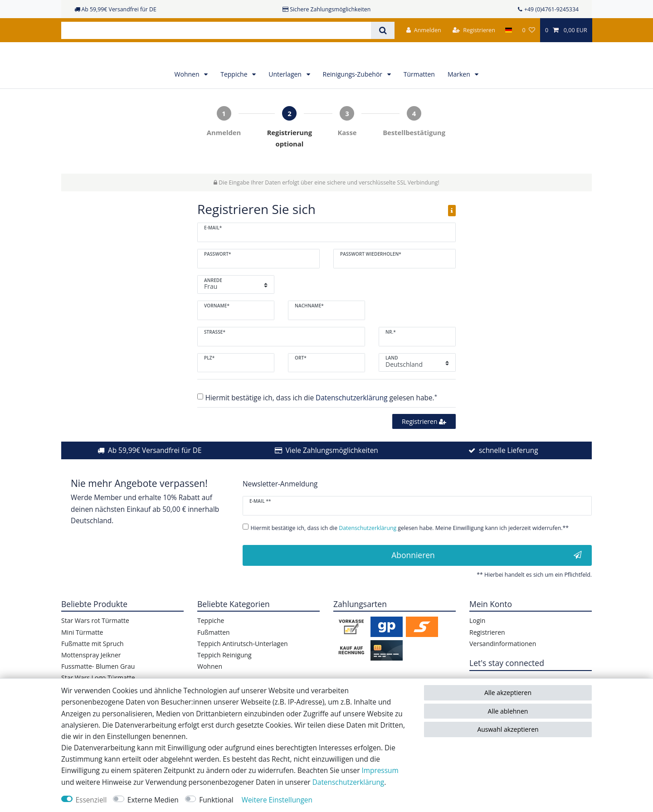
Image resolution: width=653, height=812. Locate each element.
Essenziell (91, 800)
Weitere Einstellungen (277, 800)
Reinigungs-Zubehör (353, 95)
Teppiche (235, 95)
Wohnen (188, 95)
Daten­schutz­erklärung (348, 782)
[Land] (509, 30)
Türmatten (419, 95)
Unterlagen (286, 95)
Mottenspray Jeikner (91, 675)
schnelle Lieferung (509, 471)
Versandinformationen (503, 664)
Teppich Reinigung (224, 675)
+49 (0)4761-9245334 (551, 9)
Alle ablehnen (508, 711)
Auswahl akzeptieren (508, 729)
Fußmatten (214, 652)
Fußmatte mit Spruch (93, 664)
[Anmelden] (424, 30)
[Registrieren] (474, 30)
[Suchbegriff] (216, 30)
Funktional (216, 800)
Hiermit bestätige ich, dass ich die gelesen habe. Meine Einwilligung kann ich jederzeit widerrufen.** (410, 548)
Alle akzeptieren (508, 693)
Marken (460, 95)
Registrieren (424, 441)
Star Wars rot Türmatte (95, 641)
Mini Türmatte (82, 652)
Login (477, 641)
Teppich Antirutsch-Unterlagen (243, 664)
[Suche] (383, 30)
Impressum (380, 771)
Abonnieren (487, 575)
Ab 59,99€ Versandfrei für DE (155, 471)
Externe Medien (153, 800)
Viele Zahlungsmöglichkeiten (332, 471)
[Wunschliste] (528, 30)
